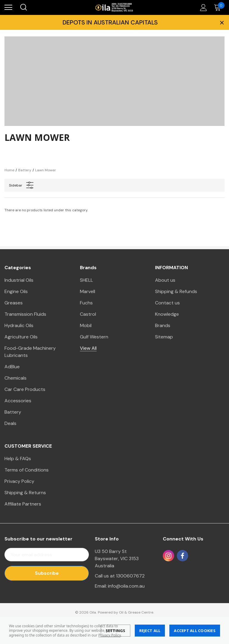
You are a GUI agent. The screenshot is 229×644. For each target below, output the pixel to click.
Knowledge (167, 314)
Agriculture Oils (21, 337)
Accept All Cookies (195, 631)
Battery (13, 412)
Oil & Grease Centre (136, 612)
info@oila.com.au (126, 586)
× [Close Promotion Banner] (221, 22)
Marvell (88, 291)
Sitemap (164, 337)
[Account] (202, 7)
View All (88, 348)
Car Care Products (25, 389)
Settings (116, 631)
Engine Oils (16, 291)
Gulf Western (94, 337)
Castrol (88, 314)
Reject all (150, 631)
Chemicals (16, 378)
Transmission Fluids (25, 314)
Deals (10, 423)
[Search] (23, 7)
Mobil (86, 325)
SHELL (86, 280)
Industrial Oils (19, 280)
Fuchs (86, 303)
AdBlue (12, 367)
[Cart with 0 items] (219, 7)
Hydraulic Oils (19, 325)
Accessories (18, 401)
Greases (14, 303)
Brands (163, 325)
